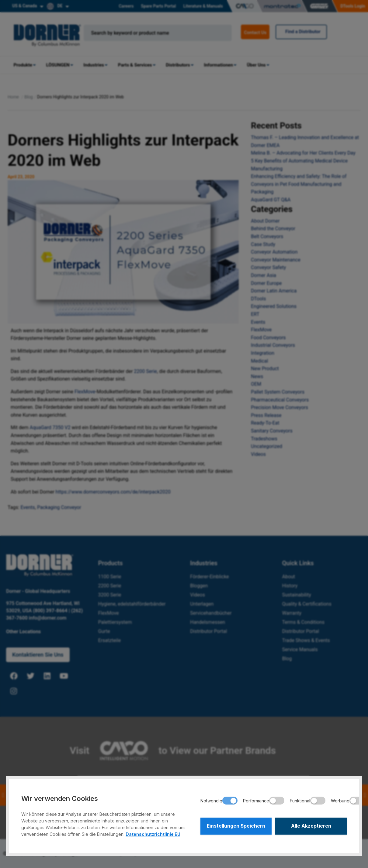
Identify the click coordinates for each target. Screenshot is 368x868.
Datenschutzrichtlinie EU (153, 834)
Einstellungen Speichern (236, 826)
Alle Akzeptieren (311, 826)
